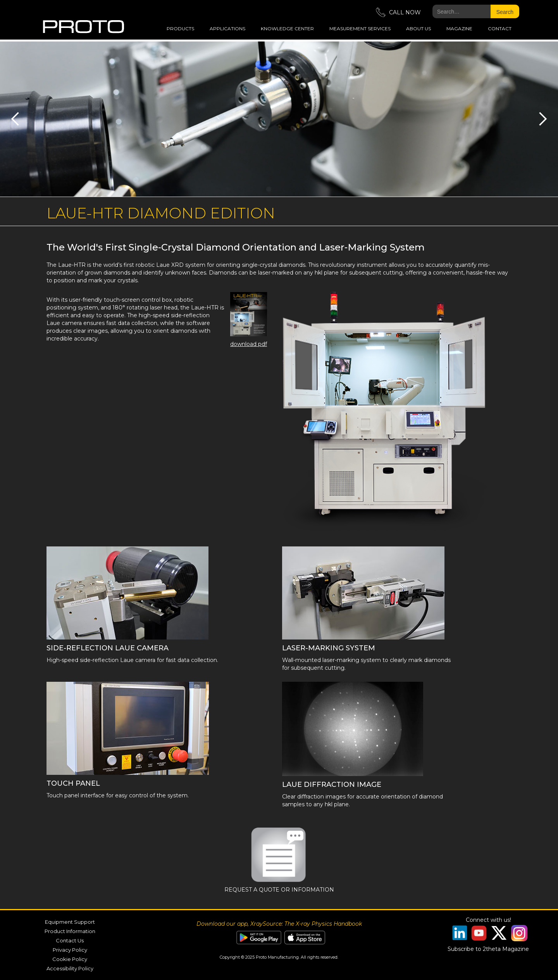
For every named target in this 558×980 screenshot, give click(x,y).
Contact (500, 29)
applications (227, 29)
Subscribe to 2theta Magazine (488, 949)
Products (180, 29)
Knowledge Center (287, 29)
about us (418, 29)
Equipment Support (70, 922)
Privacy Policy (70, 950)
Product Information (70, 931)
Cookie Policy (70, 959)
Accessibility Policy (70, 968)
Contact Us (70, 940)
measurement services (360, 29)
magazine (459, 29)
